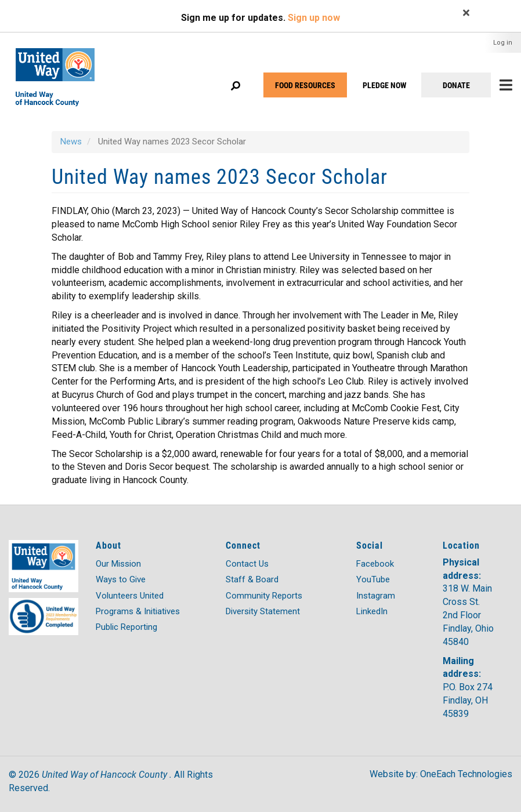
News (71, 142)
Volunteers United (130, 596)
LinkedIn (372, 611)
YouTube (373, 579)
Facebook (375, 564)
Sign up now (314, 18)
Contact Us (247, 564)
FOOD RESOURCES (305, 85)
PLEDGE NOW (384, 85)
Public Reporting (126, 627)
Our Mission (118, 564)
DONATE (456, 85)
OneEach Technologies (466, 774)
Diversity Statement (263, 611)
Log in (503, 43)
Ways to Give (121, 579)
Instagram (376, 596)
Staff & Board (252, 579)
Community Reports (264, 596)
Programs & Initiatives (138, 611)
